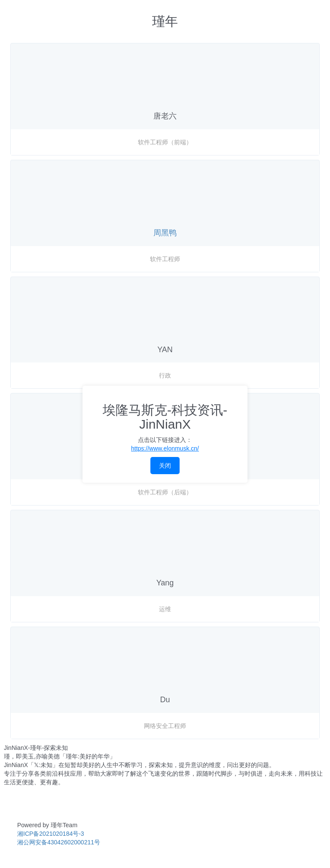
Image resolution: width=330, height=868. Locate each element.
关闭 (165, 466)
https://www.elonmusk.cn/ (165, 448)
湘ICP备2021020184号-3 (51, 834)
